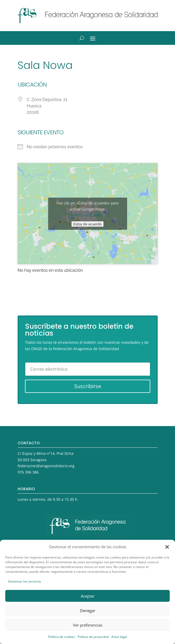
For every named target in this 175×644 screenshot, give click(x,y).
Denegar (88, 610)
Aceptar (88, 596)
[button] (167, 547)
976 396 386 (28, 472)
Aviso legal (119, 637)
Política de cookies (62, 637)
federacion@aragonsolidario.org (46, 466)
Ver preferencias (88, 625)
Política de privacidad (93, 637)
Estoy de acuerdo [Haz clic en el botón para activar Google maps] (87, 224)
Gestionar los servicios (24, 581)
